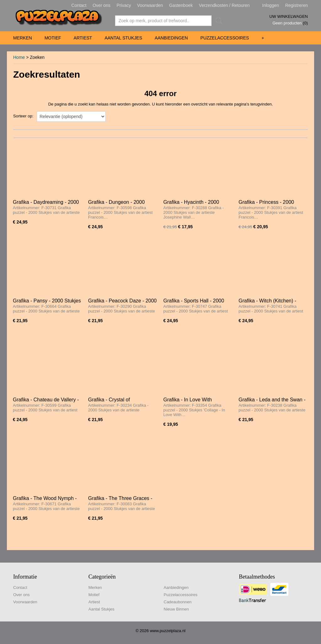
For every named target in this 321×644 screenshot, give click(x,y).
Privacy (124, 5)
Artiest (83, 38)
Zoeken (218, 21)
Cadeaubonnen (178, 602)
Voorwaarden (150, 5)
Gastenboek (181, 5)
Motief (53, 38)
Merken (23, 38)
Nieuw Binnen (176, 609)
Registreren (297, 5)
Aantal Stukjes (124, 38)
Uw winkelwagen (289, 16)
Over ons (101, 5)
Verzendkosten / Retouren (224, 5)
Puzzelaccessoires (225, 38)
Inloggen (271, 5)
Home (19, 57)
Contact (79, 5)
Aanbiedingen (171, 38)
